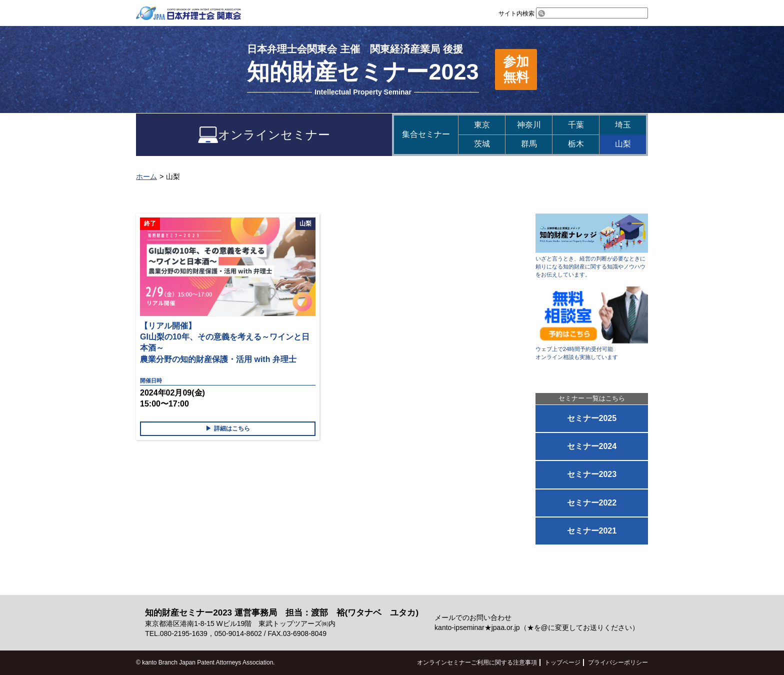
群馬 (529, 144)
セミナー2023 (592, 474)
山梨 (623, 144)
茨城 (482, 144)
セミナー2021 (592, 531)
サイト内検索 (573, 13)
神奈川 (529, 125)
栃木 (576, 144)
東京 (482, 125)
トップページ (562, 662)
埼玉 (623, 125)
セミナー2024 (592, 446)
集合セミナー (426, 134)
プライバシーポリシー (618, 662)
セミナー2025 (592, 418)
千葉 (576, 125)
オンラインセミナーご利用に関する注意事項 (477, 662)
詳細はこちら (232, 428)
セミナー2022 (592, 503)
